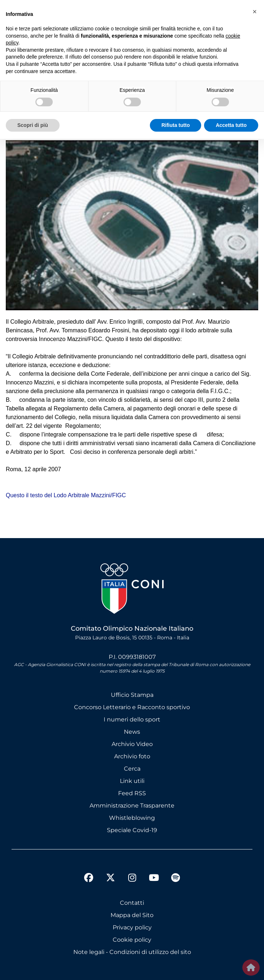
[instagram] (132, 879)
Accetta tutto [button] (231, 125)
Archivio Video (132, 744)
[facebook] (89, 879)
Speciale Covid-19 (132, 830)
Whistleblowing (132, 818)
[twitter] (111, 872)
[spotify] (176, 879)
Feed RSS (132, 793)
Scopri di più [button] (33, 125)
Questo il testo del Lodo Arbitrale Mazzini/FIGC (66, 495)
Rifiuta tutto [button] (176, 125)
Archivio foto (132, 756)
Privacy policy (132, 927)
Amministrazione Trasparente (132, 806)
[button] (255, 12)
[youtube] (154, 879)
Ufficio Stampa (132, 695)
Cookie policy (132, 940)
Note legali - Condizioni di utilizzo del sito (132, 952)
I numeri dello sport (132, 719)
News (132, 732)
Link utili (132, 781)
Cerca (132, 769)
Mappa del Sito (132, 915)
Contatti (132, 903)
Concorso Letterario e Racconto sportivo (132, 707)
